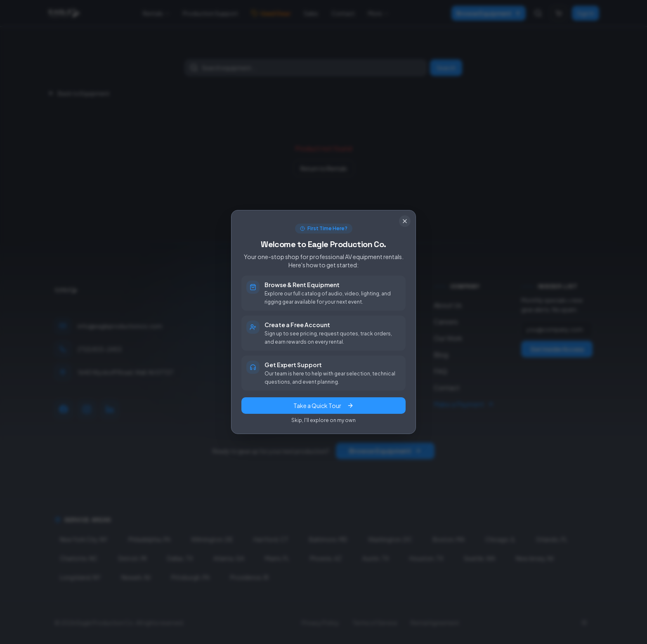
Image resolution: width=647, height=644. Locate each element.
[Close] (405, 221)
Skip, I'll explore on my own (323, 420)
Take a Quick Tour (323, 406)
